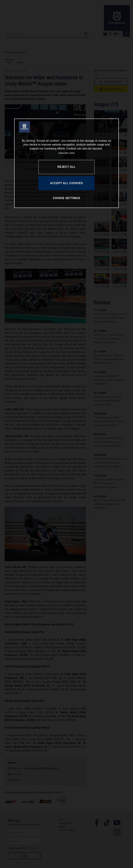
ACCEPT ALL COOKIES (66, 183)
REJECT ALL (66, 167)
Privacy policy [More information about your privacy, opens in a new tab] (64, 153)
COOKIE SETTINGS (66, 198)
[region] (66, 163)
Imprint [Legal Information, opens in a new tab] (72, 153)
